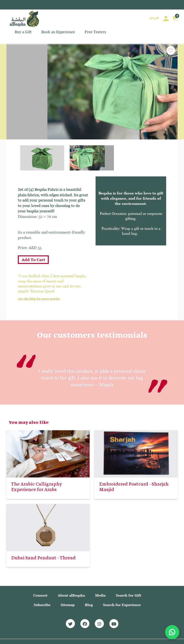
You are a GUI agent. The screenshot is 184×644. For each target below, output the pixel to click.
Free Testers (95, 32)
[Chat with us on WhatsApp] (172, 632)
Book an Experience (58, 32)
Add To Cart (33, 260)
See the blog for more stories (39, 299)
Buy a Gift (23, 32)
